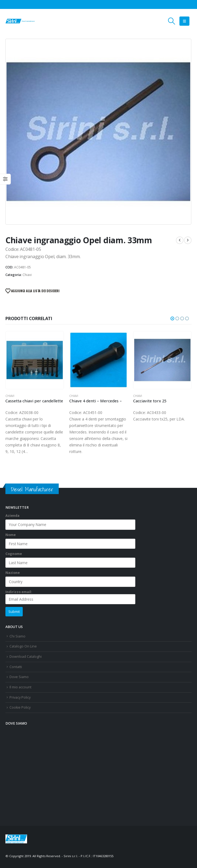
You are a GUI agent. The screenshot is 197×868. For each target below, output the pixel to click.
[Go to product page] (35, 360)
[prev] (180, 240)
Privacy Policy (20, 697)
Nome (11, 535)
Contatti (16, 667)
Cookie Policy (20, 707)
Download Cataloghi (26, 657)
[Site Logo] (20, 21)
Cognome (14, 554)
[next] (188, 240)
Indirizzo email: (70, 597)
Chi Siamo (17, 636)
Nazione (13, 573)
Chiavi (27, 275)
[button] (172, 21)
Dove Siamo (19, 677)
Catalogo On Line (23, 646)
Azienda (12, 516)
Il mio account (20, 687)
